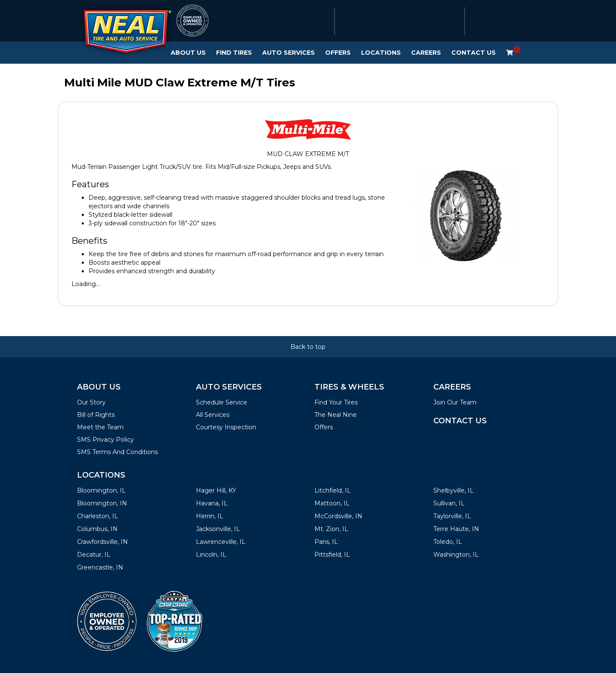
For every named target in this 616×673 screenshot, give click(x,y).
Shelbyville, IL (453, 490)
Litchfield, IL (333, 490)
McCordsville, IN (338, 516)
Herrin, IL (210, 516)
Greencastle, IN (100, 567)
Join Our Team (455, 402)
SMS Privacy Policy (105, 440)
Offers (338, 53)
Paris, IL (326, 542)
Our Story (91, 402)
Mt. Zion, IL (331, 529)
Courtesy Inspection (226, 427)
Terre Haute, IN (456, 529)
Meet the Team (100, 427)
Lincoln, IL (211, 555)
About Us (188, 53)
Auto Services (289, 53)
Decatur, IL (94, 555)
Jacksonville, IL (218, 529)
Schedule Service (222, 402)
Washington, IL (456, 555)
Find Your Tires (336, 402)
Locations (381, 53)
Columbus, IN (97, 529)
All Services (213, 415)
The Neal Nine (336, 415)
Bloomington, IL (101, 490)
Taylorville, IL (452, 516)
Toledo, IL (448, 542)
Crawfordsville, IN (102, 542)
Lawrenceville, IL (221, 542)
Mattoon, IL (332, 503)
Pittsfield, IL (332, 555)
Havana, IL (212, 503)
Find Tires (234, 53)
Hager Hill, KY (216, 490)
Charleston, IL (98, 516)
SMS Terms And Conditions (117, 452)
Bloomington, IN (102, 503)
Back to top (308, 347)
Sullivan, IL (449, 503)
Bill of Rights (96, 415)
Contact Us (474, 53)
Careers (426, 53)
